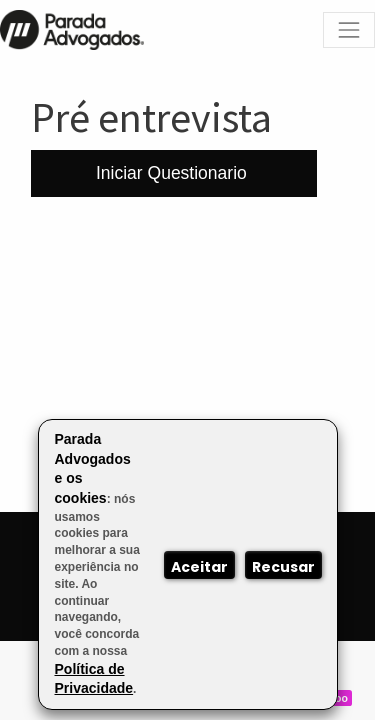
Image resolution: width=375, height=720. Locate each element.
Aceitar (199, 567)
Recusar (283, 567)
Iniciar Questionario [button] (174, 173)
